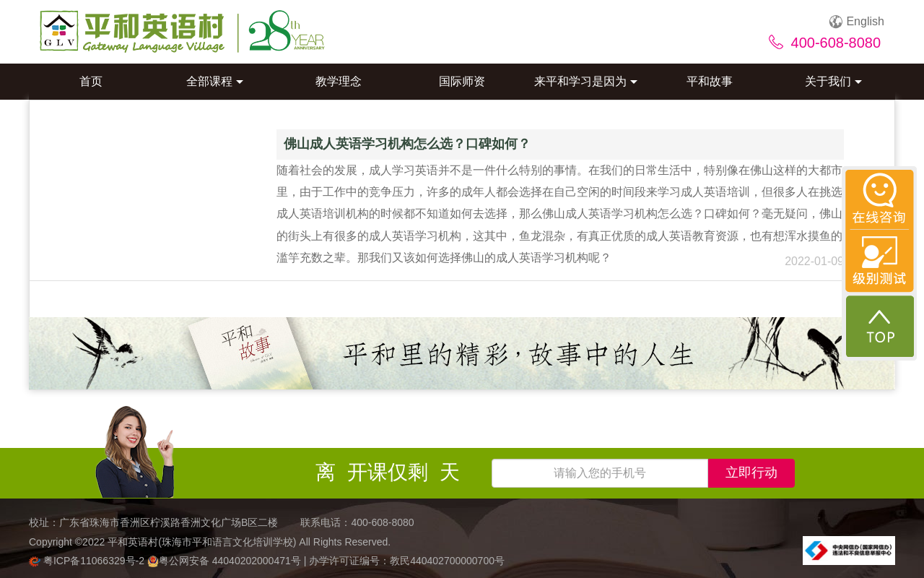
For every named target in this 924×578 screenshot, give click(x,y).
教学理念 (339, 81)
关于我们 (833, 81)
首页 (91, 81)
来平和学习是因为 (586, 81)
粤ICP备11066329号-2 (88, 561)
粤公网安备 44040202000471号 (226, 561)
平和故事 (710, 81)
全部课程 (215, 81)
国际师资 (462, 81)
